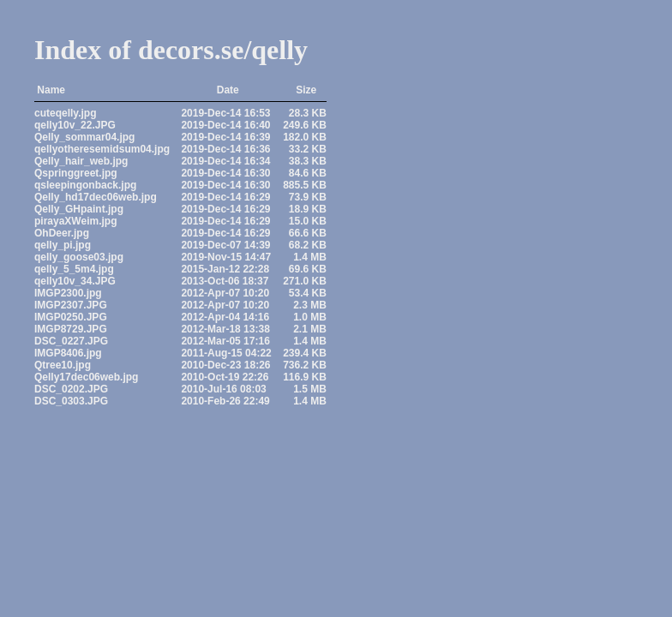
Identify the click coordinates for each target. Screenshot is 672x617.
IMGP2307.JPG (71, 305)
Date (228, 90)
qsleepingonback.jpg (85, 185)
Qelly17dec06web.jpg (86, 377)
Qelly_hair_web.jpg (81, 161)
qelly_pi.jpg (63, 245)
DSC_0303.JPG (71, 401)
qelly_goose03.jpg (79, 257)
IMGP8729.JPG (71, 329)
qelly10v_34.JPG (75, 281)
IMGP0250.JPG (71, 317)
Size (306, 90)
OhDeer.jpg (62, 233)
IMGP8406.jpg (68, 353)
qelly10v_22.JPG (75, 125)
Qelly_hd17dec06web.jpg (96, 197)
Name (51, 90)
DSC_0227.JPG (71, 341)
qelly (279, 50)
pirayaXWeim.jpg (75, 221)
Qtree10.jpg (63, 365)
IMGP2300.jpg (68, 293)
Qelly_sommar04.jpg (84, 137)
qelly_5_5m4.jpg (74, 269)
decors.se (191, 50)
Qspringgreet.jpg (76, 173)
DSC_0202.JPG (71, 389)
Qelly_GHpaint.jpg (79, 209)
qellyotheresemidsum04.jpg (102, 149)
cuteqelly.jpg (65, 113)
